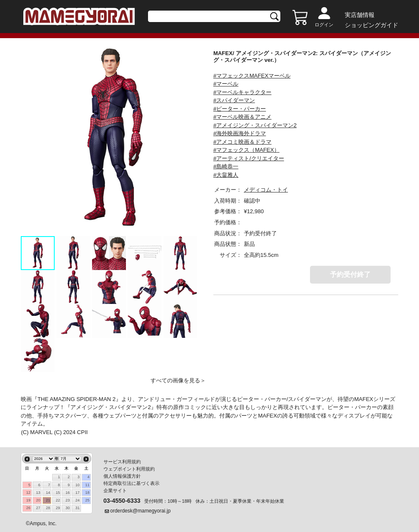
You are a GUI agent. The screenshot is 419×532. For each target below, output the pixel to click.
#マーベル (226, 84)
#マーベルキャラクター (242, 92)
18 (87, 493)
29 (58, 508)
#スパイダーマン (234, 100)
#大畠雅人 (226, 175)
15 (58, 493)
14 (48, 493)
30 (68, 508)
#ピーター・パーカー (240, 109)
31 (78, 508)
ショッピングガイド (372, 25)
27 (38, 508)
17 (78, 493)
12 (28, 493)
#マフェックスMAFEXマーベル (252, 76)
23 (68, 500)
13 (38, 493)
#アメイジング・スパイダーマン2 (255, 125)
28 (48, 508)
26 (28, 508)
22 (58, 500)
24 (78, 500)
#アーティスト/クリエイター (249, 158)
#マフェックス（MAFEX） (246, 150)
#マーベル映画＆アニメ (242, 117)
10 (78, 485)
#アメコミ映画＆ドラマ (242, 142)
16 (68, 493)
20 (38, 500)
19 (28, 500)
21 (48, 500)
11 (87, 485)
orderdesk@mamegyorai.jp (141, 511)
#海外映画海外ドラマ (240, 133)
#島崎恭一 (226, 166)
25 (87, 500)
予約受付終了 (350, 274)
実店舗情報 (360, 15)
